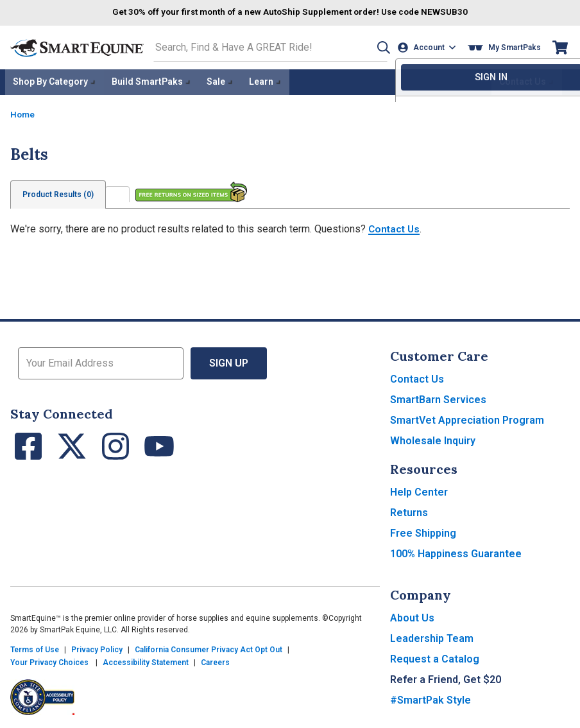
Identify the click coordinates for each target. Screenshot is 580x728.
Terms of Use (35, 648)
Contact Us (395, 227)
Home (23, 112)
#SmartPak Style (431, 698)
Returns (409, 511)
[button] (379, 47)
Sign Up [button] (229, 361)
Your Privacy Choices (49, 661)
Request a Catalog (435, 657)
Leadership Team (432, 637)
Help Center (419, 490)
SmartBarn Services (438, 398)
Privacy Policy (97, 648)
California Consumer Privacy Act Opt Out (209, 648)
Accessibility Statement (146, 661)
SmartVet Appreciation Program (467, 418)
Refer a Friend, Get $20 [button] (446, 678)
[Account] (428, 47)
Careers (215, 661)
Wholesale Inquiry (433, 439)
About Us (412, 616)
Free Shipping (423, 531)
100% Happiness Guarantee (456, 552)
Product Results (59, 193)
